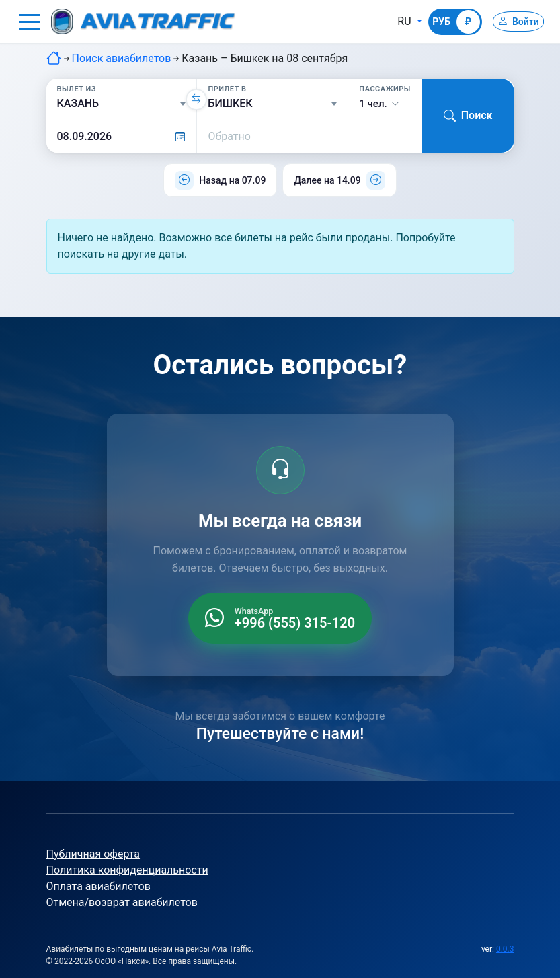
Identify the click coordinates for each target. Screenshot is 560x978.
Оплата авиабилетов (98, 886)
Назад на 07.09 (232, 180)
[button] (30, 22)
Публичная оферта (93, 854)
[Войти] (512, 22)
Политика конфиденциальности (127, 870)
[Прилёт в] (272, 104)
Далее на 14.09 (327, 180)
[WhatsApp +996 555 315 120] (280, 618)
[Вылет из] (122, 104)
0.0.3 (505, 949)
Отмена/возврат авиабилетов (122, 902)
